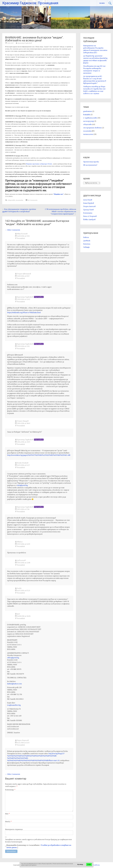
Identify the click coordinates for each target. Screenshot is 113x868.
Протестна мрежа (91, 162)
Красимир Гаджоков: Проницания (30, 3)
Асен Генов (88, 200)
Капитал (87, 244)
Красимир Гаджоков (25, 43)
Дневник (87, 241)
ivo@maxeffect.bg (14, 705)
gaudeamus (88, 111)
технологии (88, 134)
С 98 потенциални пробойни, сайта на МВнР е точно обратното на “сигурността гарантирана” (60, 212)
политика (19, 200)
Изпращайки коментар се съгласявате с (39, 846)
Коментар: (10, 790)
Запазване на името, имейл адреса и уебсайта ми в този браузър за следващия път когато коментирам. (38, 841)
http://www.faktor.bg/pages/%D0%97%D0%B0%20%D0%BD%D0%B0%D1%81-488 (39, 455)
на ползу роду (89, 121)
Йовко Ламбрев (89, 220)
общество (11, 200)
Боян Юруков (89, 203)
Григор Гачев (88, 210)
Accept (89, 864)
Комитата (88, 213)
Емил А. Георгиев (90, 216)
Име (7, 814)
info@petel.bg (22, 485)
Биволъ (86, 237)
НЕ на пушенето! (90, 165)
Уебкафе (86, 247)
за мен (102, 3)
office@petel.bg (13, 658)
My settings (80, 864)
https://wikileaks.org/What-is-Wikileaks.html (24, 312)
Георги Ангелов (89, 206)
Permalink (21, 238)
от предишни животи (92, 128)
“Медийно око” (58, 194)
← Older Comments (13, 230)
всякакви (87, 115)
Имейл (8, 822)
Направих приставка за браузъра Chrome (39, 164)
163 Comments (32, 200)
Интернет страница (14, 829)
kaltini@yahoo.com (14, 684)
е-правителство (90, 118)
